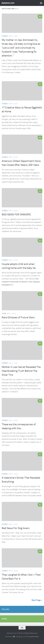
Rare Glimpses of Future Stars (18, 317)
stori (4, 314)
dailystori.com (8, 3)
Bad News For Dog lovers (16, 528)
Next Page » (37, 600)
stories (5, 36)
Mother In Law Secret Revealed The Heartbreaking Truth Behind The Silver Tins (21, 371)
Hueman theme (34, 637)
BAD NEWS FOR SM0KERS (16, 215)
